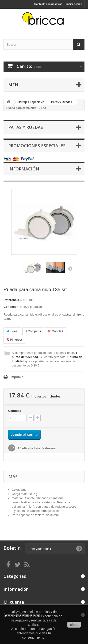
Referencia (11, 300)
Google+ (56, 331)
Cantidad (15, 411)
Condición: (11, 307)
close (74, 625)
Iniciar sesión (74, 4)
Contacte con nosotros (48, 4)
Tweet (12, 331)
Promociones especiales (37, 146)
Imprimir (17, 377)
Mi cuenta (14, 602)
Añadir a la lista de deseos (36, 448)
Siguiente (70, 268)
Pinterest (14, 340)
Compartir (33, 331)
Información (24, 169)
